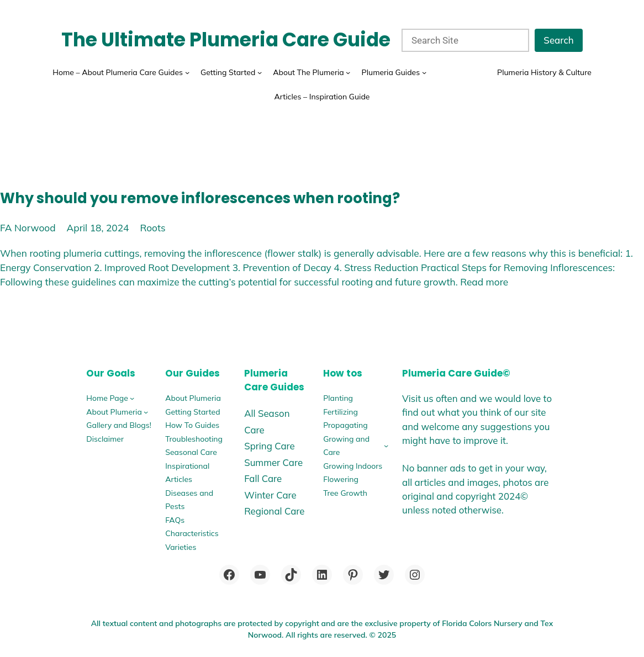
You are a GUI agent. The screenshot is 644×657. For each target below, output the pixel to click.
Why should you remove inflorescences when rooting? (200, 198)
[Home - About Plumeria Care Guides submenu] (187, 72)
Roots (152, 228)
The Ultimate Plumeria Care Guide (226, 40)
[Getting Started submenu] (260, 72)
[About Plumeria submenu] (146, 412)
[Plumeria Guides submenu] (424, 72)
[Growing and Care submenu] (386, 446)
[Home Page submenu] (132, 398)
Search (558, 40)
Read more (484, 282)
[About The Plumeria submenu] (348, 72)
